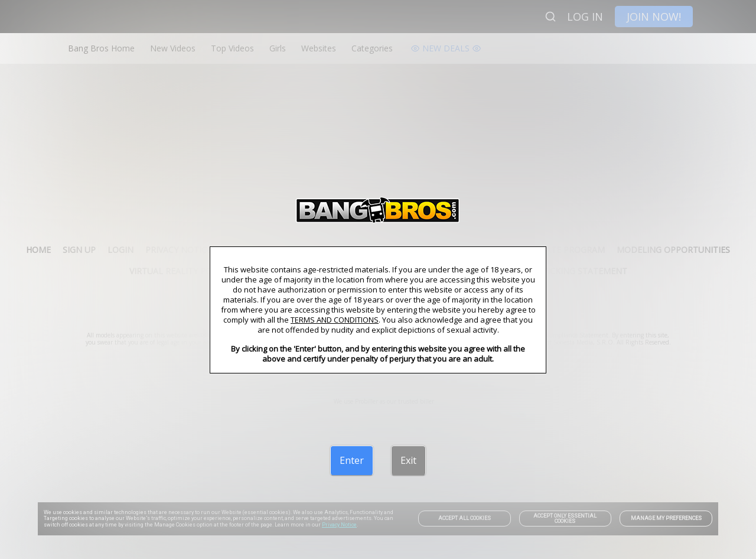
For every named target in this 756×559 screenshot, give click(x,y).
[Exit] (408, 460)
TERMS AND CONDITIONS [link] (335, 320)
